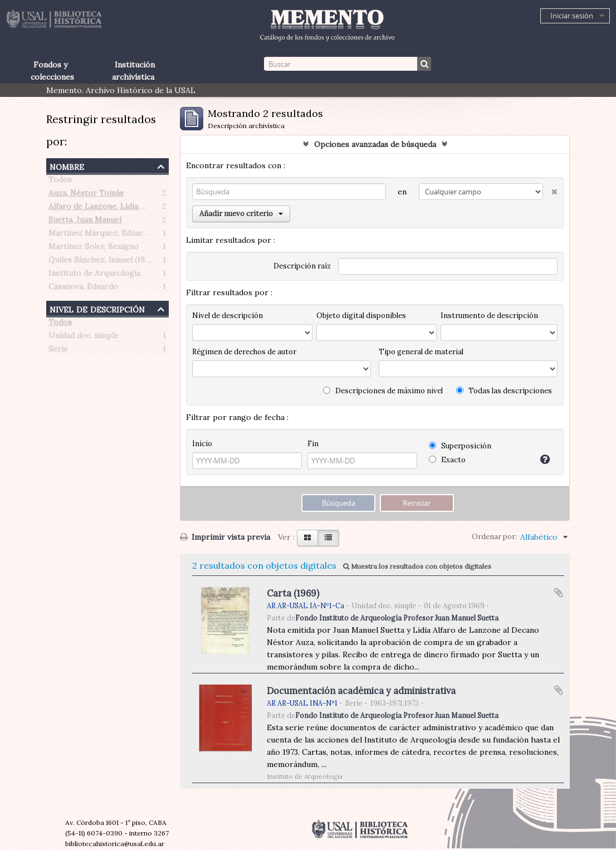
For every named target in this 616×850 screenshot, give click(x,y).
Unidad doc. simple (84, 338)
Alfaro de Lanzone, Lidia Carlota (108, 208)
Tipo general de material (421, 352)
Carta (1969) (293, 593)
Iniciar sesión (572, 16)
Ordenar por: (494, 537)
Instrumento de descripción (489, 316)
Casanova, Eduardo (83, 289)
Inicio (202, 444)
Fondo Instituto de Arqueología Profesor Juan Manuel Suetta (397, 618)
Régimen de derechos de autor (244, 352)
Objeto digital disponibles (361, 316)
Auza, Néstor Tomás (86, 195)
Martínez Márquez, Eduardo (101, 235)
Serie (58, 351)
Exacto (447, 460)
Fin (313, 444)
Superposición (460, 446)
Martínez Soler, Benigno (94, 248)
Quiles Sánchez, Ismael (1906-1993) (113, 262)
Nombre (67, 166)
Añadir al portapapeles (559, 593)
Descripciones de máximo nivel (383, 391)
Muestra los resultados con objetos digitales (417, 566)
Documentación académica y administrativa (361, 691)
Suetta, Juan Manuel (85, 222)
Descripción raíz (302, 266)
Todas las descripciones (504, 391)
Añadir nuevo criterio (241, 214)
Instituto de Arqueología (94, 275)
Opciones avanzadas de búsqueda (375, 144)
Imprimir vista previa (225, 537)
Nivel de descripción (97, 308)
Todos (60, 182)
